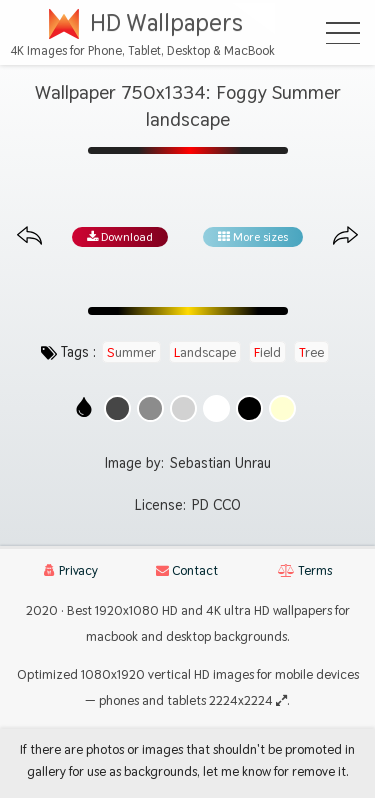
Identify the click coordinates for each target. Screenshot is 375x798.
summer (131, 352)
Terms (305, 570)
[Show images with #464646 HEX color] (117, 408)
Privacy (71, 570)
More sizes (253, 237)
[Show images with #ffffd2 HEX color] (282, 408)
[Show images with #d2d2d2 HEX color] (183, 408)
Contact (187, 570)
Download (120, 237)
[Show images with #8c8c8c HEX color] (150, 408)
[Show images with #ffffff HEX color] (216, 408)
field (267, 352)
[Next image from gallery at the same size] (345, 236)
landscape (205, 352)
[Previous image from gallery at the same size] (29, 236)
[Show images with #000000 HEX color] (249, 408)
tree (311, 352)
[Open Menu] (343, 33)
